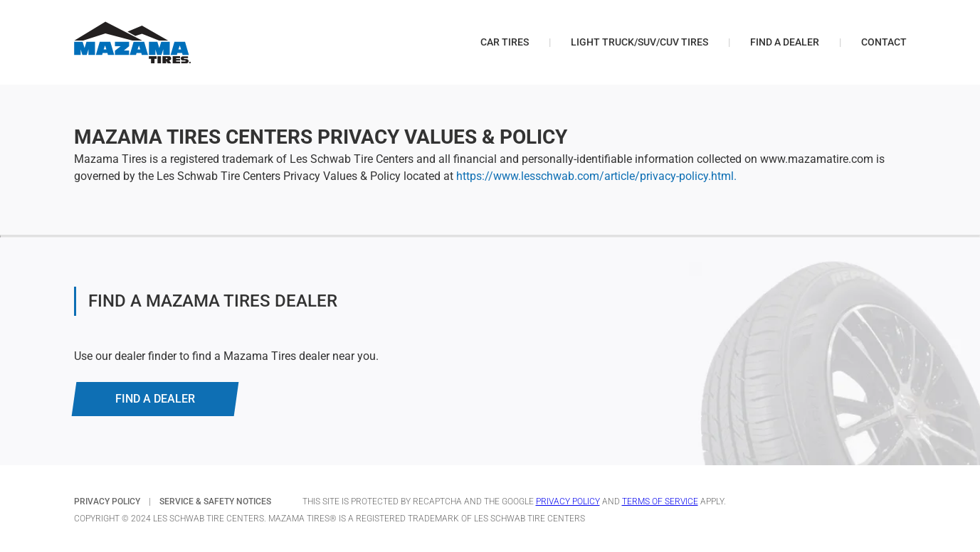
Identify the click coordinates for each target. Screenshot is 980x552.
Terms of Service (660, 501)
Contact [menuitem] (884, 42)
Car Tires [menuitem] (505, 42)
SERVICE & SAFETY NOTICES (215, 501)
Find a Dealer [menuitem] (785, 42)
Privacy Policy (568, 501)
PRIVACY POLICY (107, 501)
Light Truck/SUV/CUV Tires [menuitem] (639, 42)
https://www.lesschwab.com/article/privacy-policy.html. (596, 176)
